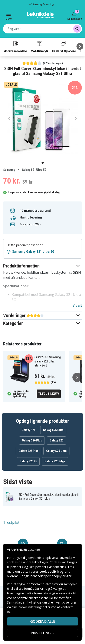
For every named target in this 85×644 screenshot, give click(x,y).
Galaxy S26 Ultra (53, 430)
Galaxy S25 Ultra (56, 451)
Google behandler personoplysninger (45, 576)
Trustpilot (11, 522)
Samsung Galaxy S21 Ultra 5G (33, 252)
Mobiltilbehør (39, 47)
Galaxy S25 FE (28, 461)
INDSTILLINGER (42, 633)
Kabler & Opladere (64, 47)
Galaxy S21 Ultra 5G (34, 170)
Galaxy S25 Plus (29, 451)
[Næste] (80, 46)
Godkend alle (43, 621)
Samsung (9, 170)
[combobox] (42, 29)
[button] (42, 266)
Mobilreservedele (15, 47)
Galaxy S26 (29, 430)
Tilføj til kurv (49, 394)
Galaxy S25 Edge (55, 461)
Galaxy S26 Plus (32, 440)
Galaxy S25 (56, 440)
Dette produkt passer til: (25, 245)
